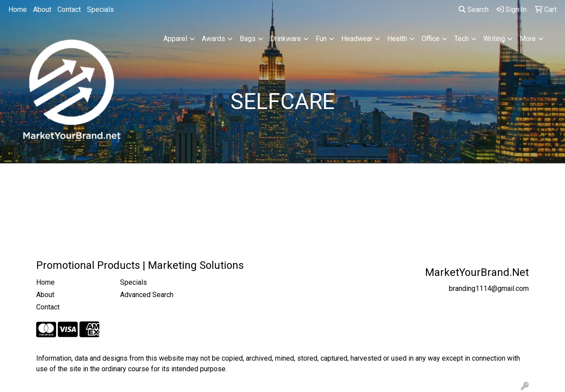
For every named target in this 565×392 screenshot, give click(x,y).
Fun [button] (321, 39)
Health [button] (397, 39)
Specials (100, 9)
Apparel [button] (175, 39)
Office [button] (431, 39)
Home (18, 9)
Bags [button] (248, 39)
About (42, 9)
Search (474, 9)
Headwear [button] (357, 39)
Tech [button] (461, 39)
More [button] (528, 39)
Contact (69, 9)
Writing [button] (494, 39)
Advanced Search (147, 295)
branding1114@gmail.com (489, 288)
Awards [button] (213, 39)
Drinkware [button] (286, 39)
